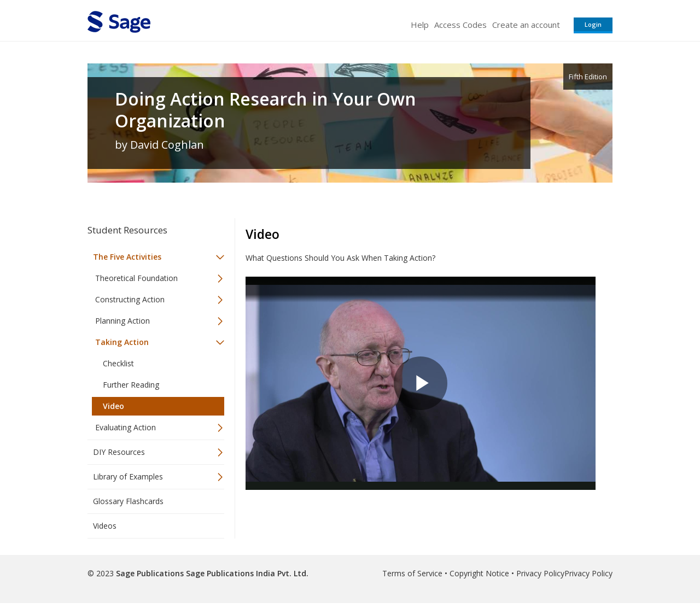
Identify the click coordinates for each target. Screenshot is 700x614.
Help (420, 25)
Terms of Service (412, 573)
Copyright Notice (479, 573)
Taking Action (122, 342)
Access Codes (460, 25)
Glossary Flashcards (128, 501)
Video (113, 406)
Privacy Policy (540, 573)
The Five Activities (127, 257)
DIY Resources (119, 452)
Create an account (526, 25)
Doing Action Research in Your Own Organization (266, 110)
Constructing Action (130, 299)
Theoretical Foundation (136, 278)
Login (593, 24)
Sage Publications (150, 573)
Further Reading (131, 385)
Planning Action (122, 321)
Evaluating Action (126, 427)
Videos (105, 526)
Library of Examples (128, 476)
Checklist (118, 363)
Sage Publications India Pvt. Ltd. (246, 573)
